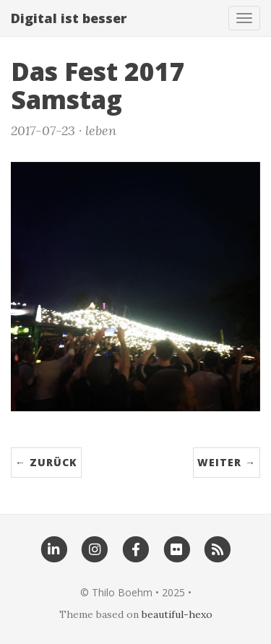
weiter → (227, 462)
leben (101, 130)
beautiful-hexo (177, 614)
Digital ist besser (69, 18)
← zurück (46, 462)
